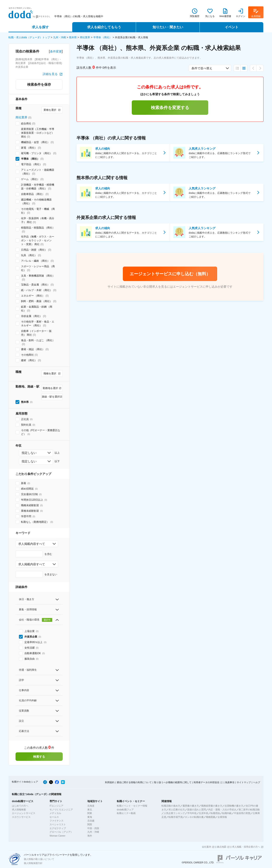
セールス (54, 817)
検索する (39, 757)
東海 (90, 817)
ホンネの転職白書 (194, 817)
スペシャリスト (58, 824)
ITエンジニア (56, 806)
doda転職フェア (125, 810)
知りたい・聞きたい (168, 27)
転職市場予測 (176, 817)
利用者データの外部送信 (206, 782)
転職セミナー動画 (126, 813)
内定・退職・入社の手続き (222, 810)
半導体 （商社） (103, 37)
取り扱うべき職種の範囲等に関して (173, 782)
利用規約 (110, 782)
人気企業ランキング (174, 813)
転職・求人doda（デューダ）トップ (29, 37)
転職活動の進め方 (171, 806)
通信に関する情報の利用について (134, 782)
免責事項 (230, 782)
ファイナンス (57, 821)
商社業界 (85, 37)
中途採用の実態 (242, 813)
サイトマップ (244, 782)
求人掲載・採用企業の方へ (246, 847)
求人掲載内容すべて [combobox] (32, 544)
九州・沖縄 (59, 37)
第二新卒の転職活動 (249, 810)
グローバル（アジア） (61, 832)
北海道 (91, 806)
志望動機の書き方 (234, 806)
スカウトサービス (21, 817)
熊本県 (73, 37)
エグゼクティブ (58, 828)
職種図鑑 (211, 817)
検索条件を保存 (39, 85)
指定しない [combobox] (29, 453)
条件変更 (56, 51)
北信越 (91, 821)
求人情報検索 (19, 810)
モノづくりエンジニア (61, 810)
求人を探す (40, 27)
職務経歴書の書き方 (212, 806)
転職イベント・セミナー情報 (132, 806)
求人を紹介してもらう (104, 27)
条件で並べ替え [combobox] (202, 68)
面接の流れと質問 (197, 810)
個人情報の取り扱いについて (39, 859)
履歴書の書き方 (191, 806)
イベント (232, 27)
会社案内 (207, 847)
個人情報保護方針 (33, 863)
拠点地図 (222, 847)
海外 (90, 836)
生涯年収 (204, 813)
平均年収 (192, 813)
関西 (90, 824)
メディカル (55, 813)
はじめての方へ (20, 806)
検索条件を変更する (170, 108)
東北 (90, 810)
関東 (90, 813)
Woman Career (57, 836)
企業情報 (222, 817)
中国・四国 (93, 828)
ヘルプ (257, 782)
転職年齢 (227, 813)
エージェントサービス (24, 813)
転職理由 (215, 813)
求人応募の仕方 (177, 810)
